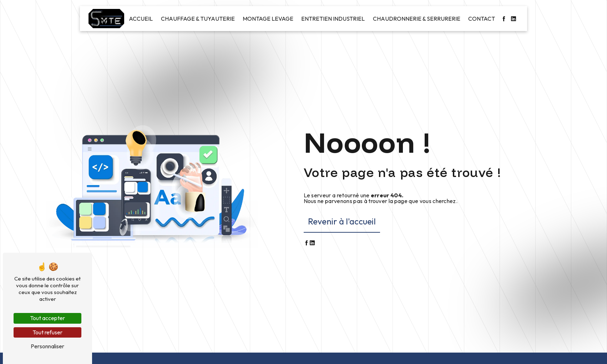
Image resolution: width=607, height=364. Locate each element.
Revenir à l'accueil (342, 221)
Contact (482, 19)
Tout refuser (47, 332)
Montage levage (268, 19)
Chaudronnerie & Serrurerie (417, 19)
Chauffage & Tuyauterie (198, 19)
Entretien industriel (333, 19)
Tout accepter (47, 318)
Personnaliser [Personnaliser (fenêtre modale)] (47, 346)
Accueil (141, 19)
